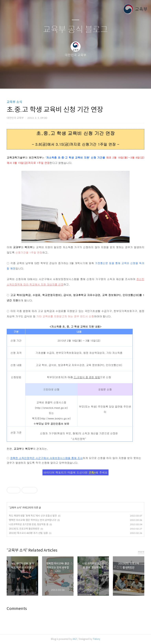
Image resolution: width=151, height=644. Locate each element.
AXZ (75, 639)
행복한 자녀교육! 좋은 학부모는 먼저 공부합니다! (33, 520)
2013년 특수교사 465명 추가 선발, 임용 (28, 533)
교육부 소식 (14, 102)
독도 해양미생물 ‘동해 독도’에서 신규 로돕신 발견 (33, 516)
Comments (17, 609)
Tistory (96, 639)
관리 (95, 81)
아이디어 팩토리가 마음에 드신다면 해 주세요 (75, 472)
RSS (82, 81)
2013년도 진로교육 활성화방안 (24, 529)
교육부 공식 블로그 (75, 30)
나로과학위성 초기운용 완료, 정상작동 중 (29, 524)
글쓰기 (55, 81)
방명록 (69, 81)
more (141, 552)
